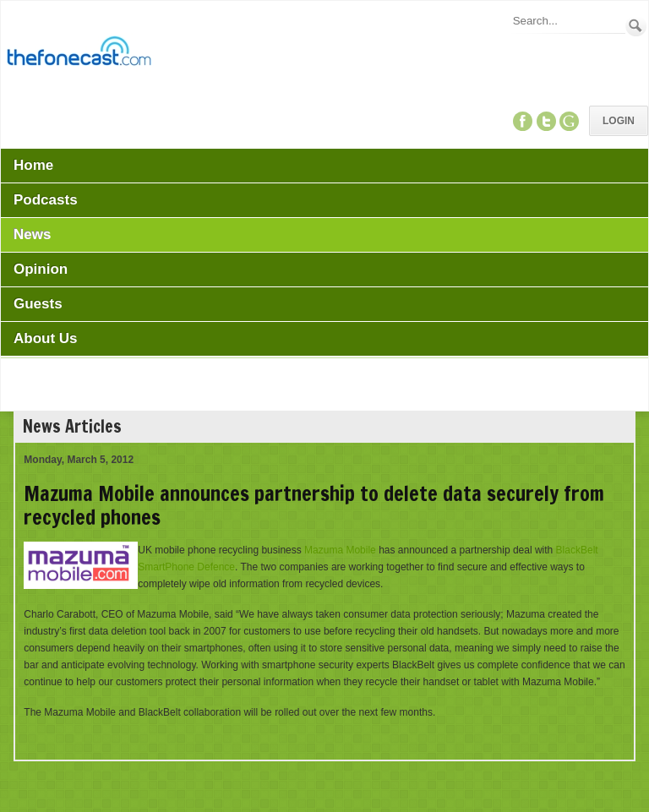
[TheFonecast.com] (79, 54)
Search (636, 26)
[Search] (568, 21)
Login (619, 121)
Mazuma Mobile (340, 550)
